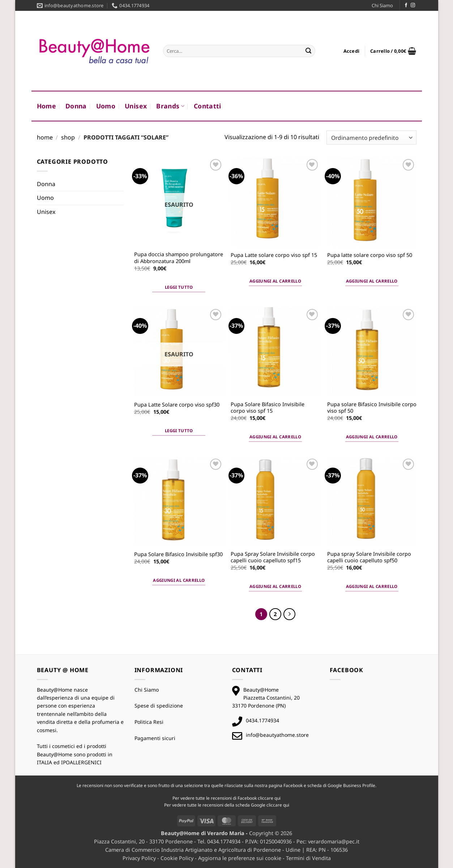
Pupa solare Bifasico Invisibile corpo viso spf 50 (372, 408)
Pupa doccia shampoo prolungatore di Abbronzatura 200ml (179, 258)
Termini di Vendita (308, 858)
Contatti (208, 106)
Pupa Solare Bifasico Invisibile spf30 (178, 554)
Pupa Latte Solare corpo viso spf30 (177, 405)
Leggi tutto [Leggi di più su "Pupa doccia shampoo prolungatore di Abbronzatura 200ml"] (179, 287)
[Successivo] (290, 614)
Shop (68, 137)
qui (277, 798)
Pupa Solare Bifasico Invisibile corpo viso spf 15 (268, 408)
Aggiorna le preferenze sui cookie (240, 858)
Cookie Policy (177, 858)
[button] (352, 51)
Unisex (136, 106)
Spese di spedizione (159, 706)
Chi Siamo (382, 5)
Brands (170, 106)
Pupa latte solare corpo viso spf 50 (370, 255)
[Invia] (308, 51)
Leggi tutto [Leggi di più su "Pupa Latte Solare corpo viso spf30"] (179, 431)
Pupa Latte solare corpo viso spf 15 (274, 255)
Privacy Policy (139, 858)
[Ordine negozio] (371, 137)
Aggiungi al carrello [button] (275, 281)
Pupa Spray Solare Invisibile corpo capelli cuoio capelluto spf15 (273, 557)
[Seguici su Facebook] (406, 5)
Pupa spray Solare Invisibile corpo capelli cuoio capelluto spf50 (369, 557)
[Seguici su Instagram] (413, 5)
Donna (76, 106)
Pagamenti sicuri (155, 738)
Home (46, 106)
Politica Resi (149, 722)
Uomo (106, 106)
